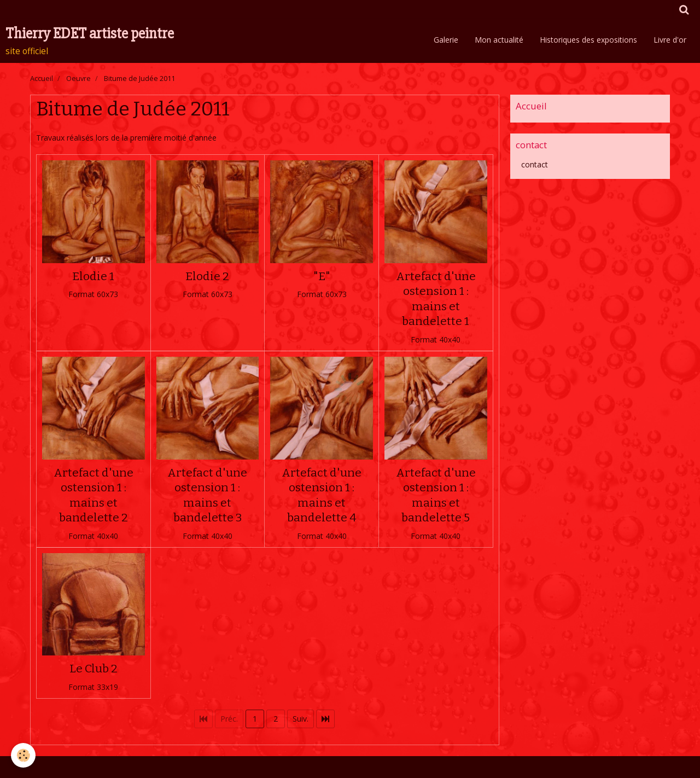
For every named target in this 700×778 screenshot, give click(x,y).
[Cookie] (23, 755)
